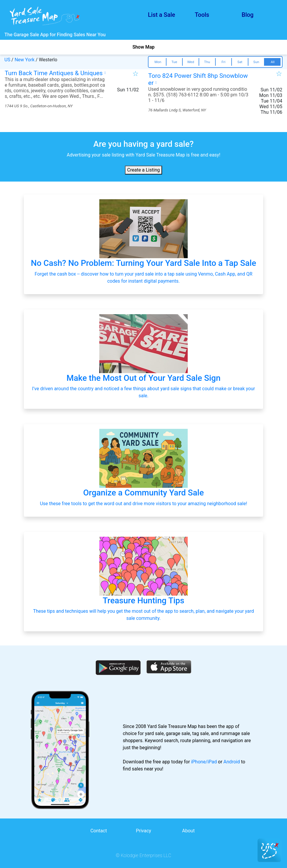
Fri (224, 62)
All (273, 62)
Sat (240, 62)
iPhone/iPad (204, 762)
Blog (248, 15)
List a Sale (161, 15)
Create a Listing (144, 170)
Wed (191, 62)
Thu (207, 62)
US (7, 60)
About (188, 831)
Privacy (143, 831)
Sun (256, 62)
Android (232, 762)
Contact (99, 831)
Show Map (143, 47)
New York (24, 60)
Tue (174, 62)
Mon (158, 62)
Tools (202, 15)
